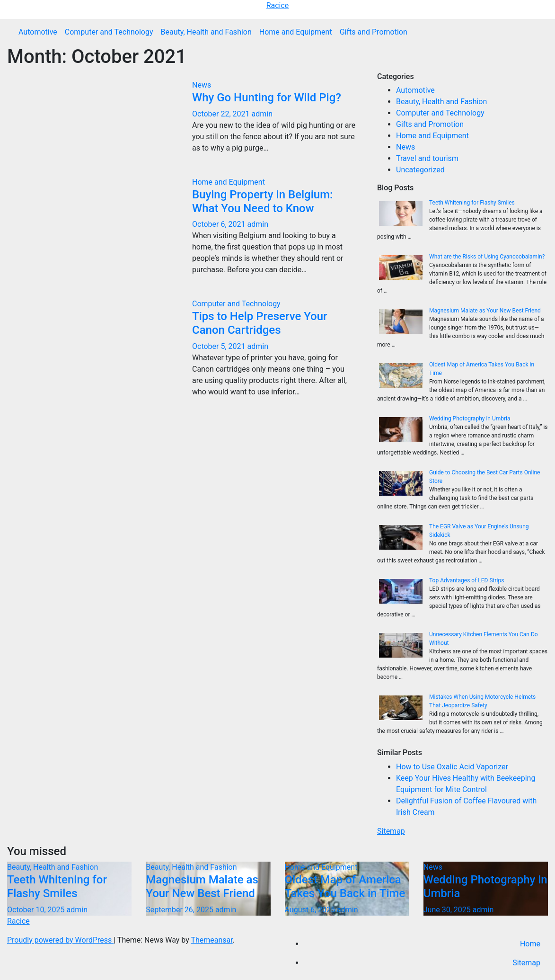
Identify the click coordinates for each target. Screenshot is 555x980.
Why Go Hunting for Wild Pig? (267, 98)
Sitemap (391, 831)
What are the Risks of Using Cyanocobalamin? (487, 257)
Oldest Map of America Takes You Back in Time (345, 886)
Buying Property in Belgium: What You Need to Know (262, 201)
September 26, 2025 (181, 910)
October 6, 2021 (220, 224)
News (202, 85)
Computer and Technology (109, 32)
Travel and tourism (427, 158)
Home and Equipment (296, 32)
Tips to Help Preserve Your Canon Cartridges (260, 323)
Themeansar (211, 940)
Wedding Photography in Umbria (470, 419)
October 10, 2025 (37, 910)
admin (262, 114)
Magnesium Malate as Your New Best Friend (485, 311)
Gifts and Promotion (374, 32)
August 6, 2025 (311, 910)
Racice (278, 5)
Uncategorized (420, 170)
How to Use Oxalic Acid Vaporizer (452, 767)
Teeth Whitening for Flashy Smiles (472, 203)
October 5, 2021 (220, 346)
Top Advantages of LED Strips (467, 580)
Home (530, 944)
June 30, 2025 (448, 910)
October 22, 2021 (222, 114)
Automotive (38, 32)
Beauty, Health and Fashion (206, 32)
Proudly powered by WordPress (60, 940)
